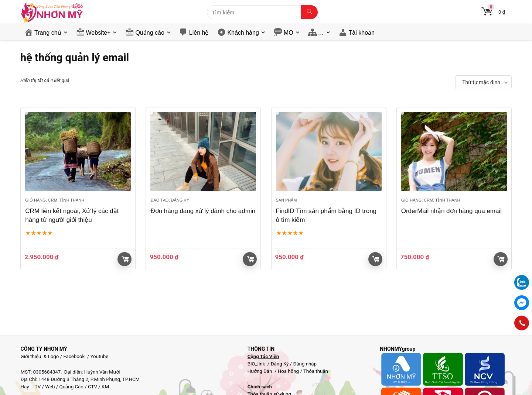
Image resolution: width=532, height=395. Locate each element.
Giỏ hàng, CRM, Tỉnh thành (55, 200)
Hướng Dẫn (260, 371)
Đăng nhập (305, 364)
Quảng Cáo (71, 387)
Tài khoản (362, 33)
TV (37, 387)
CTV (93, 387)
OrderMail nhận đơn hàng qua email (451, 211)
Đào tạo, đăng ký (170, 200)
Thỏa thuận (315, 371)
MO (289, 33)
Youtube (100, 356)
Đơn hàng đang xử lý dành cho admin (203, 211)
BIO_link (257, 364)
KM (105, 387)
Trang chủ (48, 33)
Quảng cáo (150, 33)
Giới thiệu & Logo (40, 356)
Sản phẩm (287, 200)
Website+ (98, 33)
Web (50, 387)
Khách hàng (243, 33)
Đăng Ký (280, 364)
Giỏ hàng (125, 259)
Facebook (74, 356)
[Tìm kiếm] (309, 12)
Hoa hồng (288, 371)
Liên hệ (199, 33)
